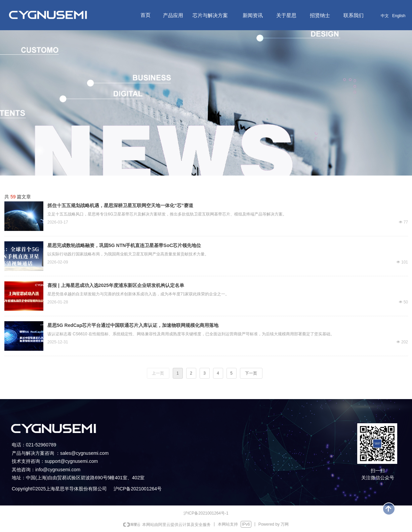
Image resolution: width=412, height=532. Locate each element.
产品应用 (173, 15)
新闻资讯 (253, 15)
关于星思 (286, 15)
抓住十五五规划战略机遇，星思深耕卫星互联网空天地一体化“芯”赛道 (120, 205)
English (399, 16)
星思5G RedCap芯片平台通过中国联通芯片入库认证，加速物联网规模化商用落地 (133, 325)
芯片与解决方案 (210, 15)
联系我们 (354, 15)
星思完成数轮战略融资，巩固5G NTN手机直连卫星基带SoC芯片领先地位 (124, 245)
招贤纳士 (320, 15)
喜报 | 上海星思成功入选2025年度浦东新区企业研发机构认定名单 (116, 285)
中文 (385, 16)
